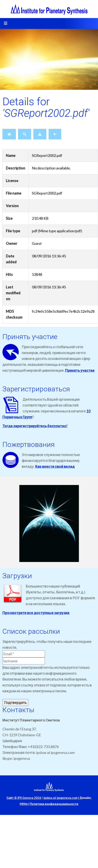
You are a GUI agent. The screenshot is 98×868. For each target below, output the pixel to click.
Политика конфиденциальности (54, 804)
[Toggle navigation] (5, 24)
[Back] (55, 134)
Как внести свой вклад (55, 466)
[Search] (25, 134)
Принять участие (80, 370)
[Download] (40, 134)
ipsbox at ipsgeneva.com (60, 798)
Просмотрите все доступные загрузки (36, 613)
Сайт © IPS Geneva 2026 (24, 798)
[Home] (9, 134)
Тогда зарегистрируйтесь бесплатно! (35, 426)
